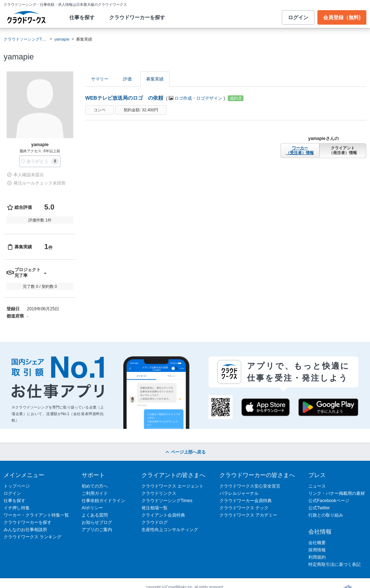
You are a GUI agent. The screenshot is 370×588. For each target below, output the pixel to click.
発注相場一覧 (155, 508)
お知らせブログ (97, 522)
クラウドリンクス (159, 493)
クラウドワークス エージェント (172, 486)
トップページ (17, 486)
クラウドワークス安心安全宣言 (250, 486)
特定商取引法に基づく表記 (334, 564)
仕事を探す (82, 17)
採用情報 (317, 550)
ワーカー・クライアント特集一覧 (36, 515)
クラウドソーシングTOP (26, 39)
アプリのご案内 (97, 530)
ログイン (298, 17)
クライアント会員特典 (163, 515)
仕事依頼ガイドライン (103, 501)
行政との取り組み (326, 515)
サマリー (100, 79)
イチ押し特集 (17, 508)
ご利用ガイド (95, 493)
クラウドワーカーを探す (137, 17)
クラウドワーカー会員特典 (246, 501)
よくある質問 (95, 515)
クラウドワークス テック (244, 508)
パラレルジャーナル (239, 493)
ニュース (317, 486)
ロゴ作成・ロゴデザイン (198, 98)
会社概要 (317, 543)
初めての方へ (95, 486)
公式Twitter (319, 508)
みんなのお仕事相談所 (25, 530)
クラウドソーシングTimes (167, 501)
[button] (40, 161)
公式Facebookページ (329, 501)
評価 (127, 79)
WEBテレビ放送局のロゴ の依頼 (124, 98)
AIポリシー (92, 508)
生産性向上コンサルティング (170, 530)
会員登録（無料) (342, 17)
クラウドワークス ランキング (32, 537)
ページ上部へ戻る (185, 452)
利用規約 (317, 557)
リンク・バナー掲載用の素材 (337, 493)
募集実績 (155, 79)
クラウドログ (155, 522)
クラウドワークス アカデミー (248, 515)
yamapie (62, 39)
